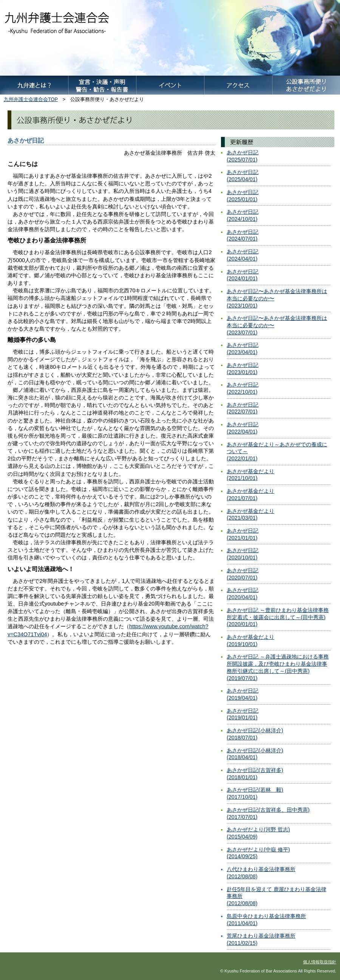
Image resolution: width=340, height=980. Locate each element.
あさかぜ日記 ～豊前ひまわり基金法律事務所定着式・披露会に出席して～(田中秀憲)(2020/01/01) (278, 617)
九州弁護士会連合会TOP (31, 99)
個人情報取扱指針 (320, 962)
